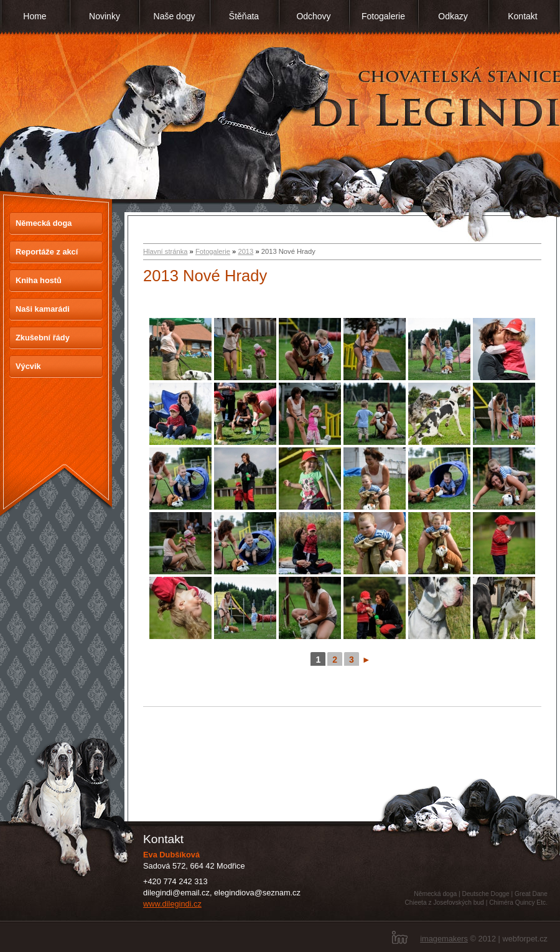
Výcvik (28, 366)
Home (35, 16)
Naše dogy (175, 16)
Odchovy (313, 16)
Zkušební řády (43, 338)
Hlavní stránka (166, 251)
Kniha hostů (39, 280)
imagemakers (444, 939)
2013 (245, 251)
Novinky (105, 16)
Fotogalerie (383, 16)
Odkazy (453, 16)
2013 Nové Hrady (205, 276)
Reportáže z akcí (47, 252)
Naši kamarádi (43, 309)
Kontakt (522, 16)
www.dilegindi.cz (172, 904)
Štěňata (244, 16)
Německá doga (44, 223)
